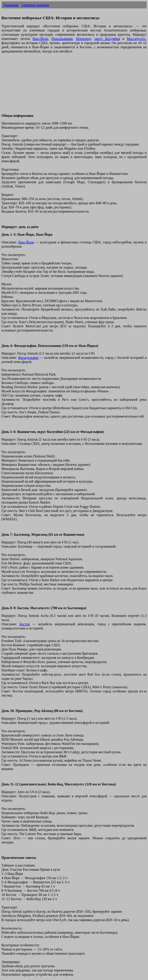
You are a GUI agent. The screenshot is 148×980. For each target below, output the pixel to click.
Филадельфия (28, 358)
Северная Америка (35, 5)
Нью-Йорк (40, 39)
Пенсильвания (62, 39)
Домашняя (11, 5)
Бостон (25, 624)
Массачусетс (136, 39)
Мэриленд (84, 39)
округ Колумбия (107, 39)
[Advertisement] (74, 85)
